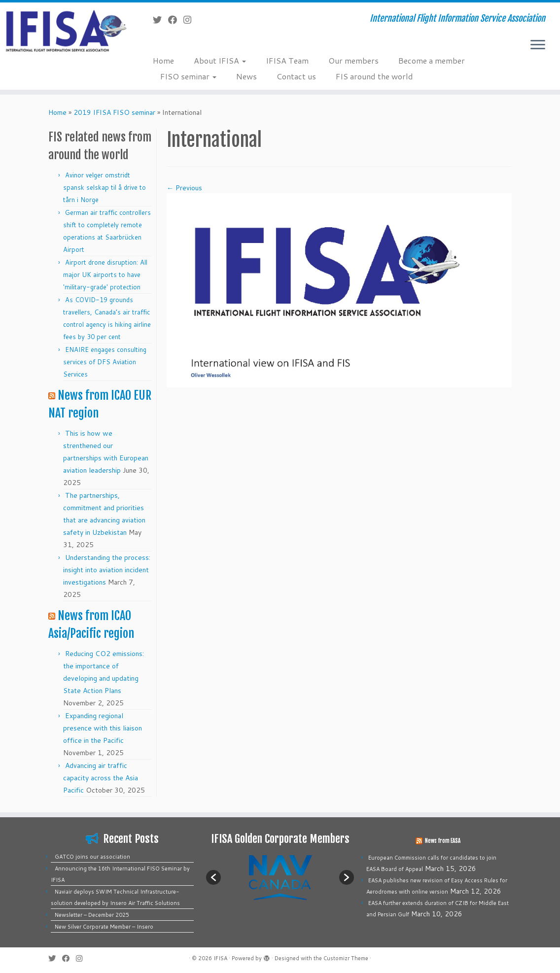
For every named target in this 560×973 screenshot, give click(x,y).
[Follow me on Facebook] (176, 20)
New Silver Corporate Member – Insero (104, 927)
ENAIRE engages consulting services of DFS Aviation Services (105, 362)
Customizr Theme (346, 958)
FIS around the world (374, 76)
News (246, 76)
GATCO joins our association (92, 857)
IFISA (220, 958)
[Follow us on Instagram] (191, 20)
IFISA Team (287, 60)
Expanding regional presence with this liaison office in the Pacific (103, 728)
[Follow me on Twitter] (160, 20)
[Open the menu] (538, 45)
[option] (280, 877)
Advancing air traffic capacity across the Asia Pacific (101, 778)
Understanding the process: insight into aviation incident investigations (107, 570)
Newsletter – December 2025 (92, 915)
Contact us (296, 76)
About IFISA (220, 60)
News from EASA (443, 841)
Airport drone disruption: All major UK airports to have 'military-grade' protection (105, 275)
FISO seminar (188, 76)
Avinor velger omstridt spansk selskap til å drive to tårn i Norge (105, 187)
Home (163, 60)
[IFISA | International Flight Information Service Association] (66, 30)
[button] (213, 877)
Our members (353, 60)
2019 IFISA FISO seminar (114, 112)
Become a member (432, 60)
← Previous (184, 188)
